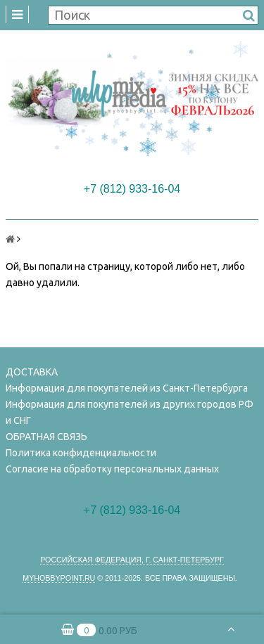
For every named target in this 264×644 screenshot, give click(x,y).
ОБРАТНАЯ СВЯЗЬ (46, 437)
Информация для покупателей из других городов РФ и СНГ (130, 412)
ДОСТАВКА (32, 372)
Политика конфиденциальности (81, 453)
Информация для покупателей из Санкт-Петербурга (127, 388)
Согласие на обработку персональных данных (112, 469)
